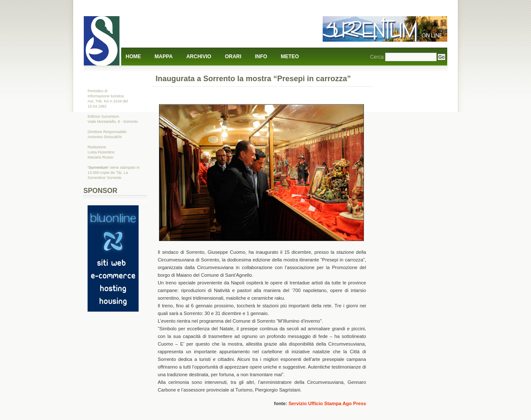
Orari (233, 57)
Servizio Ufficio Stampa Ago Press (327, 403)
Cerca (377, 57)
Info (261, 57)
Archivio (199, 57)
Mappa (164, 57)
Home (133, 57)
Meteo (290, 57)
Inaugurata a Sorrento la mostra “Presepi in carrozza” (253, 79)
